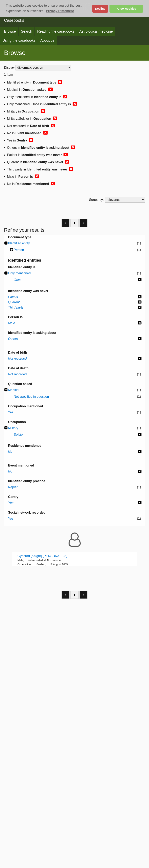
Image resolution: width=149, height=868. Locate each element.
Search (27, 31)
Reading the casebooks (56, 31)
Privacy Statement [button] (60, 11)
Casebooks (14, 20)
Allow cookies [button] (126, 9)
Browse (10, 31)
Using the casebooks (19, 40)
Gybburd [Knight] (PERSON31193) (42, 556)
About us (47, 40)
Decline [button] (100, 9)
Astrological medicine (96, 31)
